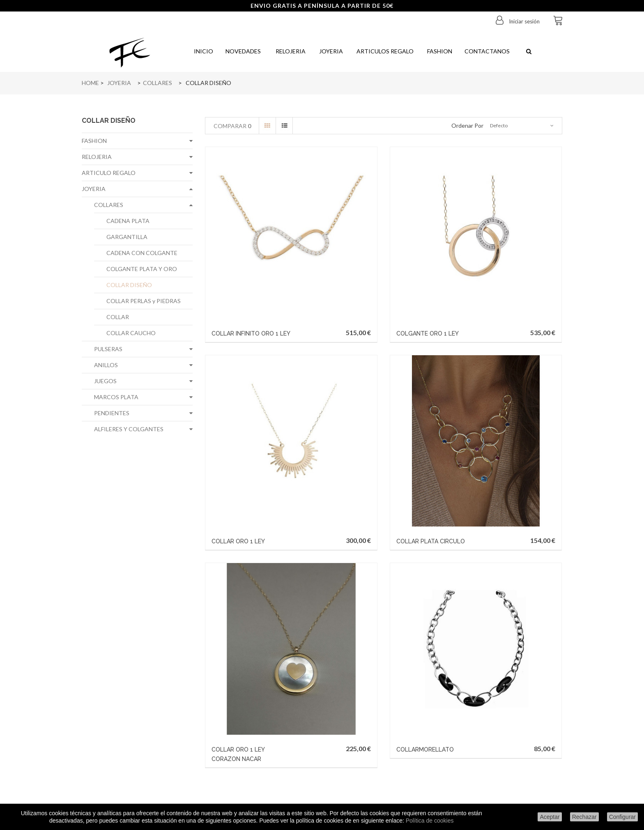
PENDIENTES (112, 413)
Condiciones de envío (137, 695)
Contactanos (487, 51)
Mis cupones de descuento (240, 743)
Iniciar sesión (524, 21)
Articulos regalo (384, 51)
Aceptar (550, 817)
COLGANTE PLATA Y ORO (142, 269)
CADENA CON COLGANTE (142, 253)
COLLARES (109, 205)
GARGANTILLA (127, 237)
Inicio (203, 51)
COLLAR (118, 317)
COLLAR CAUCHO (131, 333)
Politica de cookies (137, 755)
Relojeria (289, 51)
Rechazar (584, 817)
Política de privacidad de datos (137, 743)
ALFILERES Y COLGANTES (129, 429)
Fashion (439, 51)
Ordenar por (467, 125)
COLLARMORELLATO (487, 439)
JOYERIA (94, 189)
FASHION (94, 141)
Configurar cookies (137, 778)
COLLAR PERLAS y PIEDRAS (144, 301)
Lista (284, 126)
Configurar (622, 817)
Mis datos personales (240, 731)
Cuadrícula (267, 126)
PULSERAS (108, 349)
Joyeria (330, 51)
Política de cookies (430, 821)
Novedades (243, 51)
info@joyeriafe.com (359, 753)
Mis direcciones (240, 719)
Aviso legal (137, 707)
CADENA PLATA (128, 221)
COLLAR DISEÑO (129, 285)
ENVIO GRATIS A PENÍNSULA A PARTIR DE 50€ (322, 6)
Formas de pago (137, 731)
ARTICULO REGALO (109, 173)
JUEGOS (105, 381)
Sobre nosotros (137, 719)
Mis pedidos (240, 695)
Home (90, 83)
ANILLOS (106, 365)
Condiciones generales (137, 767)
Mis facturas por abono (240, 707)
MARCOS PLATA (116, 397)
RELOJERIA (97, 157)
